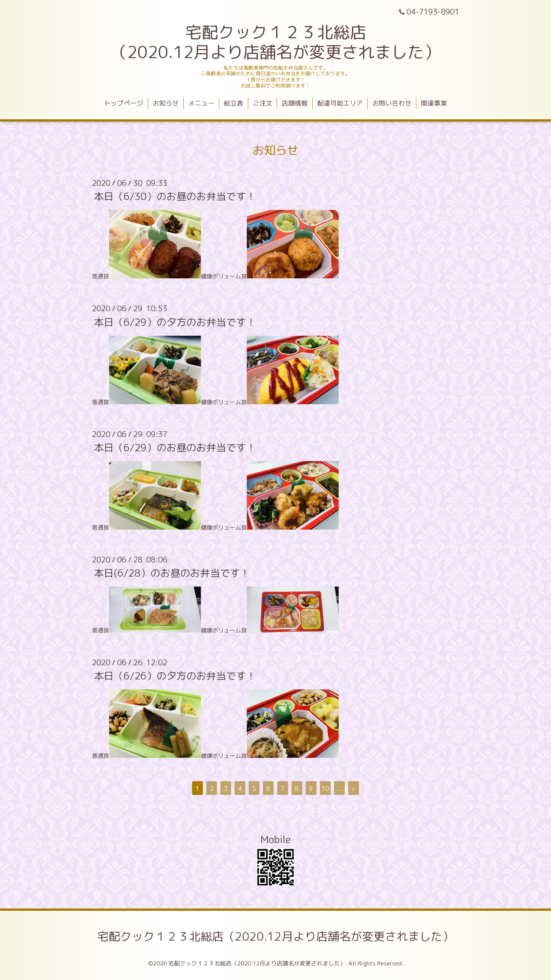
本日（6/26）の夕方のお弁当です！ (175, 676)
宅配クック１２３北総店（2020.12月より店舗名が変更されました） (275, 936)
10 (325, 788)
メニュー (201, 103)
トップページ (124, 103)
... (339, 788)
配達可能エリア (340, 103)
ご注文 (263, 103)
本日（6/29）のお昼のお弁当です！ (175, 447)
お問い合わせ (392, 103)
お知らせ (166, 103)
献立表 (234, 103)
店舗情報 (295, 103)
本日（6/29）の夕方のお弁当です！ (175, 322)
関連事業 (434, 103)
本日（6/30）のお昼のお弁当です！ (175, 196)
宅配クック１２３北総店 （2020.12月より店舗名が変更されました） (275, 42)
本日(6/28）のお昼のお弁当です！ (172, 573)
